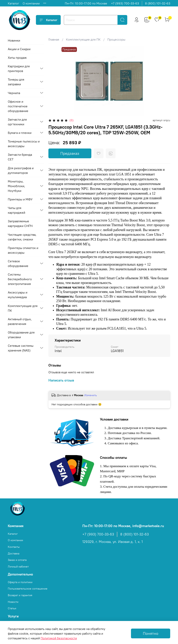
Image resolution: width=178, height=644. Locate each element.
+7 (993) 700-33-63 (125, 3)
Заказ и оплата (17, 560)
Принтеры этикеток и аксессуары (23, 250)
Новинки (14, 40)
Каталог (13, 3)
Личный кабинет (18, 567)
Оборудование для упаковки (21, 335)
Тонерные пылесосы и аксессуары (24, 144)
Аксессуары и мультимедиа (18, 295)
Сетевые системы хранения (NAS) (21, 348)
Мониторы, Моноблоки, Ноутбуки (16, 186)
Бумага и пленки (20, 133)
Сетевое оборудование (18, 263)
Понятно (151, 633)
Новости (13, 602)
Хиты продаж (17, 58)
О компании (31, 3)
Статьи (12, 608)
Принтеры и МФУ (20, 199)
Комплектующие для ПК (83, 39)
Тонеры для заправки (16, 82)
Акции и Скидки (19, 49)
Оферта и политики (20, 582)
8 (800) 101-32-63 (158, 3)
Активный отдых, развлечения (20, 321)
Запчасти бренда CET (20, 157)
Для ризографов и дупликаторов (21, 170)
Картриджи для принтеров (19, 68)
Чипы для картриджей (16, 210)
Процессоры (116, 39)
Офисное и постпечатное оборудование (18, 106)
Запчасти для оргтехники (17, 122)
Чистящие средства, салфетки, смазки (22, 237)
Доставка (14, 553)
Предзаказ (70, 153)
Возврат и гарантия (20, 595)
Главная (54, 39)
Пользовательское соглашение (28, 589)
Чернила (14, 93)
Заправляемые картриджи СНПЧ (20, 223)
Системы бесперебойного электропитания (20, 279)
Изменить (91, 395)
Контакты (14, 547)
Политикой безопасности (59, 638)
